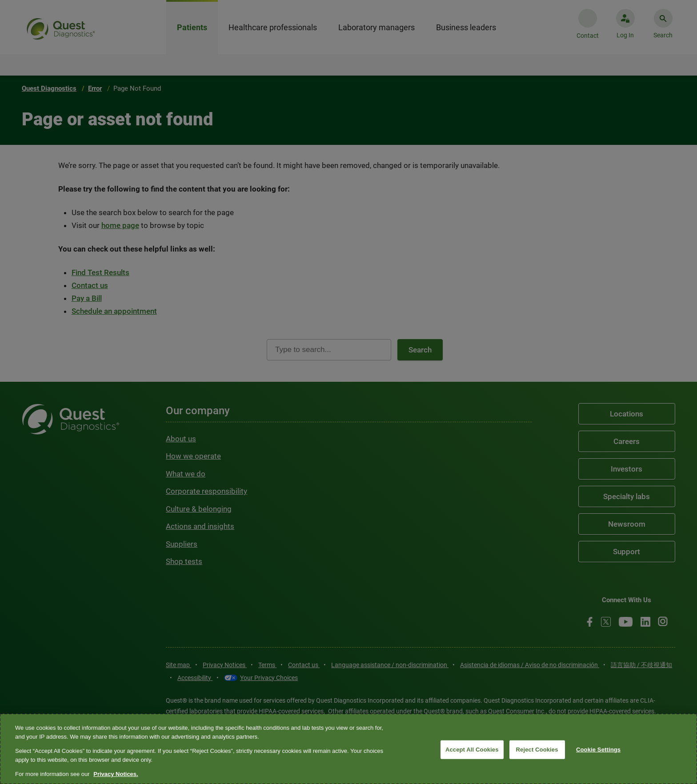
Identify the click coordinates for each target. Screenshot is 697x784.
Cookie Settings (598, 750)
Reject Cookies (537, 750)
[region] (348, 749)
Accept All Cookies (472, 750)
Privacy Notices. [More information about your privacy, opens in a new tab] (116, 774)
